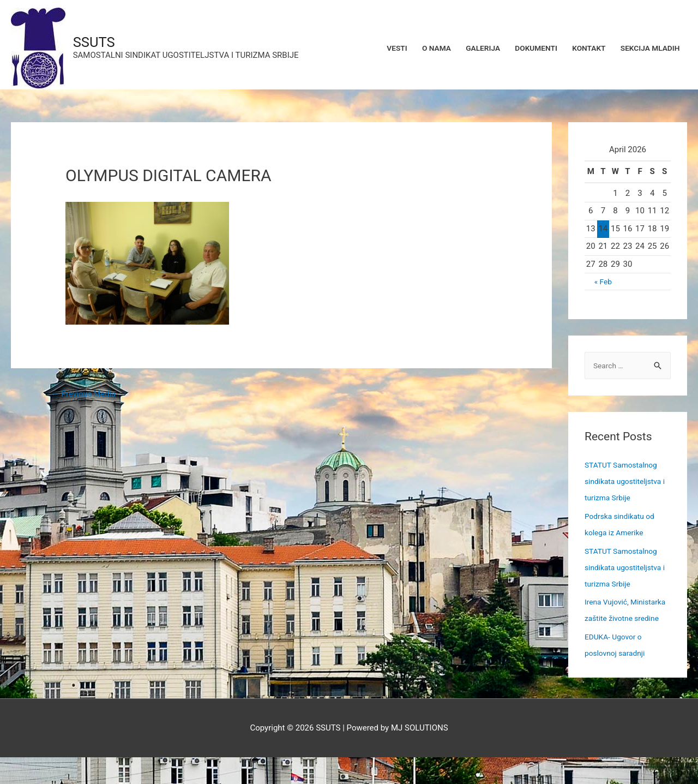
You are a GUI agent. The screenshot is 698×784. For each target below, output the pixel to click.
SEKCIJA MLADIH (646, 49)
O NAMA (412, 49)
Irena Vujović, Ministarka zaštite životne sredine (617, 629)
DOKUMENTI (522, 49)
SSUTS (103, 43)
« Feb (603, 291)
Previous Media (88, 403)
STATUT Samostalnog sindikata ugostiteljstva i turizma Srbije (627, 492)
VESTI (369, 49)
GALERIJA (463, 49)
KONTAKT (579, 49)
